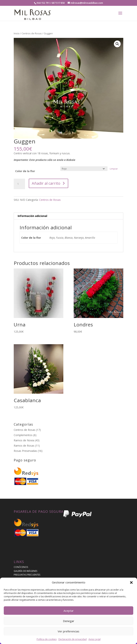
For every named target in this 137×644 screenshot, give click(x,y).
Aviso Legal (95, 639)
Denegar (69, 621)
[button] (131, 583)
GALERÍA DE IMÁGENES (25, 571)
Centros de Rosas (32, 33)
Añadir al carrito (46, 183)
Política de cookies (47, 639)
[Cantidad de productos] (19, 184)
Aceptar (69, 611)
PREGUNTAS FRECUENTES (27, 575)
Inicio (17, 33)
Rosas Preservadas (25, 451)
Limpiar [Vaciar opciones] (114, 169)
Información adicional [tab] (32, 216)
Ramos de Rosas (24, 446)
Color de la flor (25, 171)
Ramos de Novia (24, 440)
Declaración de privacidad (73, 639)
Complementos (23, 435)
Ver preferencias (68, 631)
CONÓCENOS (21, 567)
